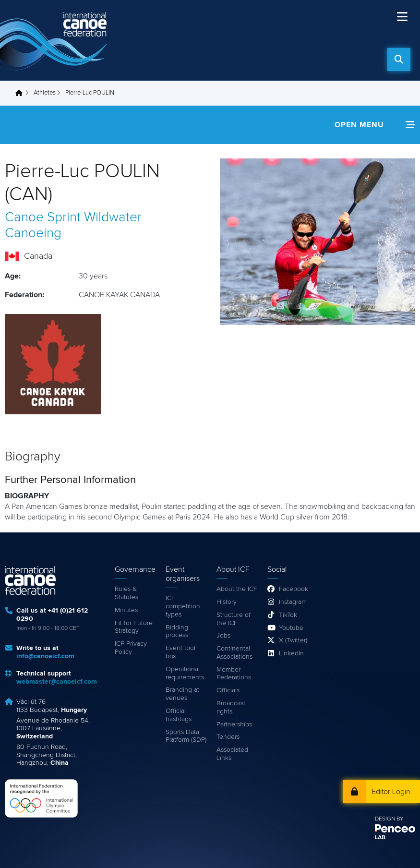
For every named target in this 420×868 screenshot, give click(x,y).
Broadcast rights (231, 707)
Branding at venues (182, 694)
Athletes (45, 93)
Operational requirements (185, 673)
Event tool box (180, 652)
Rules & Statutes (126, 593)
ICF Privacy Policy (131, 648)
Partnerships (234, 724)
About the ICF (237, 589)
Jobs (223, 636)
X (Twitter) (293, 640)
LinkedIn (291, 653)
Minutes (126, 610)
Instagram (293, 602)
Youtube (291, 628)
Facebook (294, 589)
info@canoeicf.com (45, 656)
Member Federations (234, 674)
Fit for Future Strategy (134, 627)
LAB (380, 838)
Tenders (228, 737)
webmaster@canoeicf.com (57, 682)
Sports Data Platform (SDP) (186, 736)
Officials (228, 690)
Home (22, 93)
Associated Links (232, 754)
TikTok (288, 615)
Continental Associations (234, 653)
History (227, 602)
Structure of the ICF (234, 619)
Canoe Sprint (43, 217)
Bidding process (177, 632)
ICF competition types (183, 606)
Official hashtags (179, 715)
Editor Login (391, 792)
